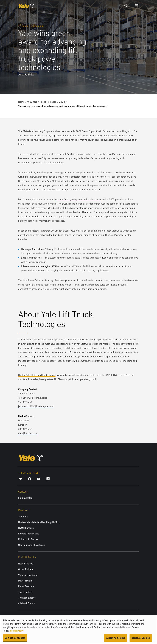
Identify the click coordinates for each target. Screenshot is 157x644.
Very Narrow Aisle (28, 575)
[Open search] (126, 6)
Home (21, 102)
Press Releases (48, 102)
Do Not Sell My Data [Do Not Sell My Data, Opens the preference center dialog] (15, 640)
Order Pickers (26, 569)
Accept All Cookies (116, 640)
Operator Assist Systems (31, 545)
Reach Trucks (26, 564)
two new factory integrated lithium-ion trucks (78, 199)
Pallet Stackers (26, 586)
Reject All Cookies (141, 640)
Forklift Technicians (29, 534)
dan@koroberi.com (28, 433)
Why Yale (32, 102)
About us (23, 517)
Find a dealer (25, 498)
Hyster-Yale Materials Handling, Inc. (37, 375)
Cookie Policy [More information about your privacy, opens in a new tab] (17, 633)
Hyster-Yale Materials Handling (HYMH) (39, 522)
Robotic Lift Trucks (28, 539)
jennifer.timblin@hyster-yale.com (36, 406)
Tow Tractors (25, 592)
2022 (62, 102)
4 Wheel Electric (27, 603)
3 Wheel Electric (27, 598)
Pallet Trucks (25, 581)
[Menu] (137, 6)
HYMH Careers (26, 528)
